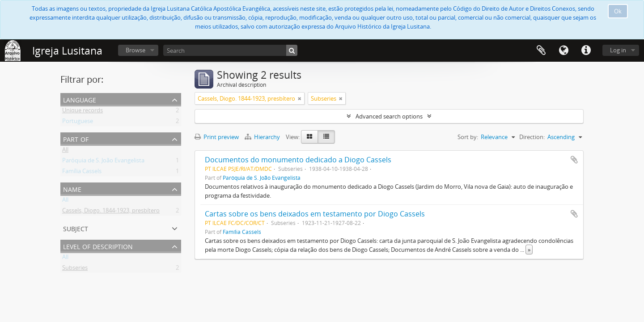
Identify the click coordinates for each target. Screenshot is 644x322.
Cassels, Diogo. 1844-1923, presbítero (111, 212)
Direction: (532, 137)
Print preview (217, 137)
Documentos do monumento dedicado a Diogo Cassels (298, 160)
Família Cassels (82, 173)
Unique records (83, 112)
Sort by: (468, 137)
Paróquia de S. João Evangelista (103, 162)
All (65, 151)
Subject (76, 228)
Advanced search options (389, 116)
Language (563, 51)
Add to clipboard (574, 160)
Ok (618, 11)
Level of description (98, 246)
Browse (136, 50)
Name (72, 189)
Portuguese (78, 123)
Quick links (586, 51)
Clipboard (541, 51)
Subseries (75, 269)
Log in (618, 50)
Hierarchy (263, 137)
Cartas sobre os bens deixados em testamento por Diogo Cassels (315, 214)
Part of (76, 138)
